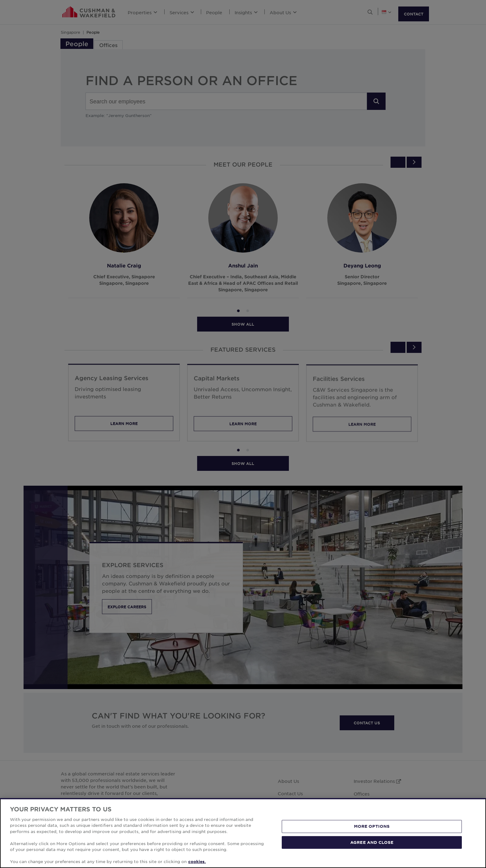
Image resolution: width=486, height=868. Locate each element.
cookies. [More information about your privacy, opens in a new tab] (197, 861)
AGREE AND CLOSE (372, 842)
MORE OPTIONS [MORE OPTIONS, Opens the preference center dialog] (372, 826)
